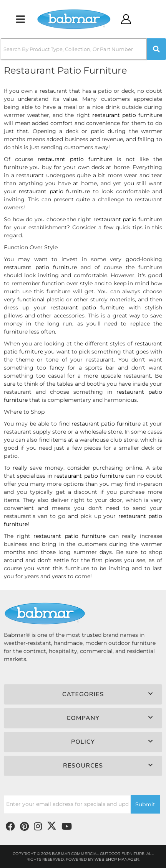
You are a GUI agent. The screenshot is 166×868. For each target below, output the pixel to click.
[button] (83, 49)
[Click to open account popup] (126, 19)
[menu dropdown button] (20, 19)
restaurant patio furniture (127, 115)
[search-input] (73, 49)
